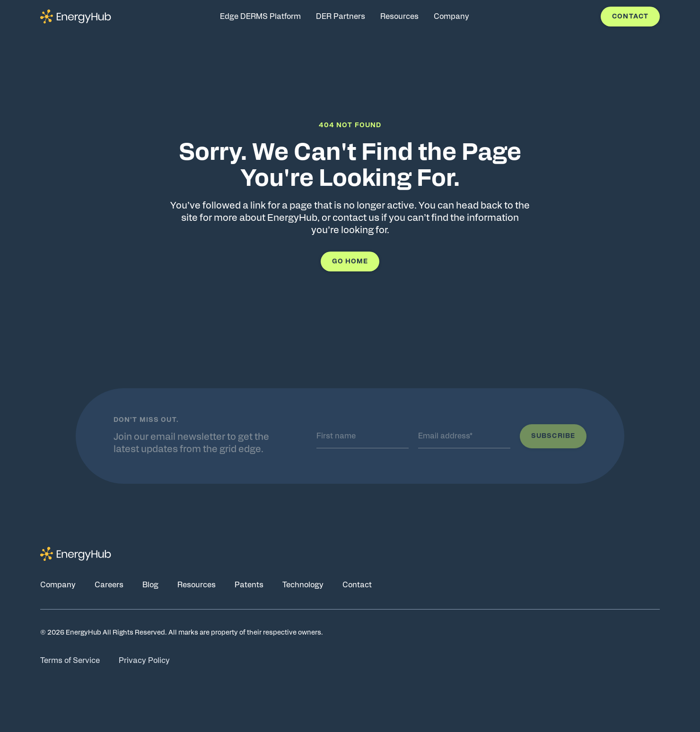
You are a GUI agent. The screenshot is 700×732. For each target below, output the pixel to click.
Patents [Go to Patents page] (249, 585)
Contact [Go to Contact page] (357, 585)
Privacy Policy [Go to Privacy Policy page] (144, 661)
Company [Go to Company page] (58, 585)
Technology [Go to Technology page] (303, 585)
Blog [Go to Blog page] (150, 585)
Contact (630, 17)
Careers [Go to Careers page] (109, 585)
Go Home (350, 261)
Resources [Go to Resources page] (197, 585)
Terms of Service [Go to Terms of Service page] (70, 661)
